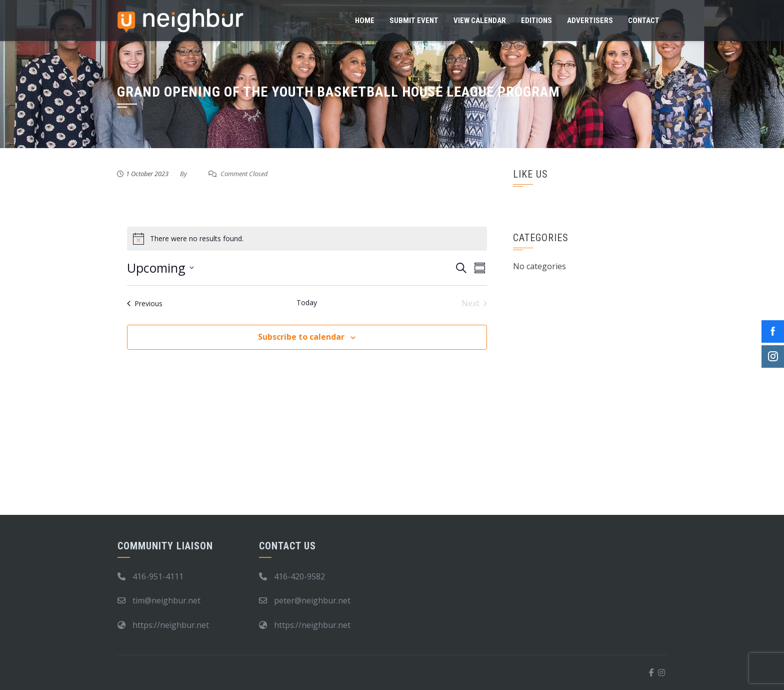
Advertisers (590, 21)
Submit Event (414, 21)
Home (365, 21)
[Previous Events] (145, 303)
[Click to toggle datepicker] (160, 268)
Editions (536, 21)
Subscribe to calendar (301, 337)
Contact (644, 21)
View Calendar (480, 21)
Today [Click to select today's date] (307, 302)
